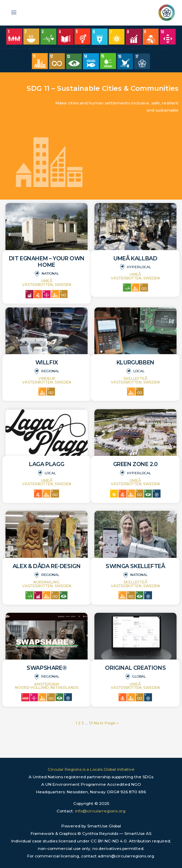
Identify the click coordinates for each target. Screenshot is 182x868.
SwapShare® (47, 668)
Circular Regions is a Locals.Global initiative (91, 769)
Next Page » (106, 723)
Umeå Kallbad (135, 258)
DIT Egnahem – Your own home (47, 262)
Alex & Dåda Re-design (47, 566)
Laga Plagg (47, 464)
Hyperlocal (139, 267)
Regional (50, 371)
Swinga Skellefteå (135, 566)
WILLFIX (47, 363)
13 (91, 723)
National (50, 273)
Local (139, 371)
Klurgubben (135, 363)
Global (139, 676)
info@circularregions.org (100, 811)
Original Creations (135, 668)
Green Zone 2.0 (135, 464)
